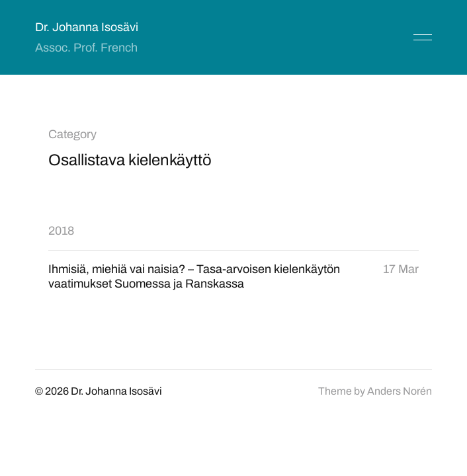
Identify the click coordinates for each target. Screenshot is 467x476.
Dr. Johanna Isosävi (87, 27)
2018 (61, 231)
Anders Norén (400, 391)
